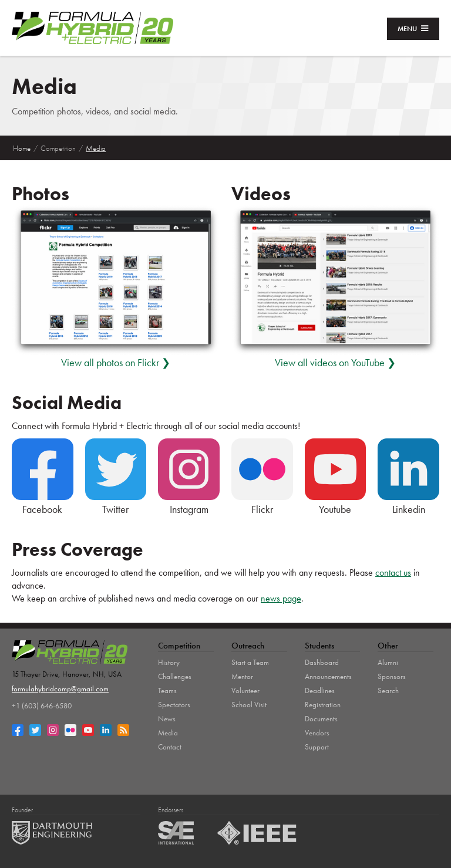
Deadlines (320, 690)
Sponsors (392, 676)
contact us (393, 573)
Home (22, 148)
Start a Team (250, 662)
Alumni (388, 662)
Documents (321, 719)
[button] (413, 29)
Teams (167, 690)
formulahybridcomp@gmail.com (60, 689)
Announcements (328, 676)
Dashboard (322, 662)
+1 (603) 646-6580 (42, 706)
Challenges (175, 676)
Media (96, 148)
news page (281, 598)
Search (388, 690)
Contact (170, 747)
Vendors (317, 733)
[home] (92, 28)
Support (317, 747)
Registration (323, 705)
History (169, 662)
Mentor (242, 676)
